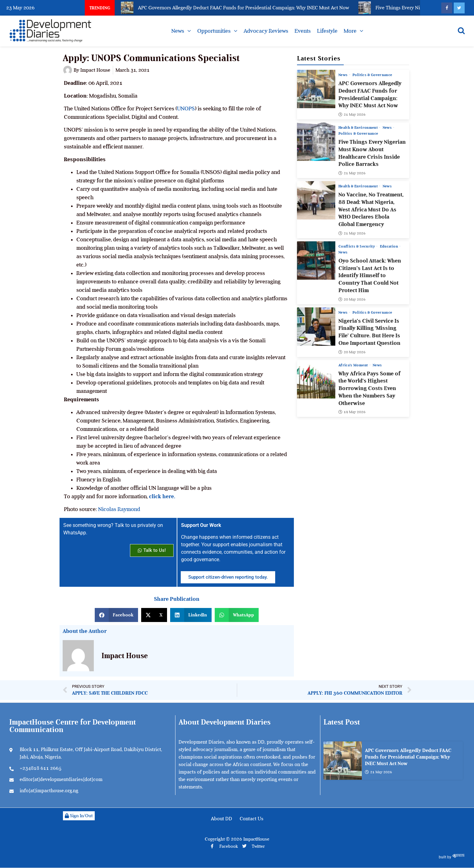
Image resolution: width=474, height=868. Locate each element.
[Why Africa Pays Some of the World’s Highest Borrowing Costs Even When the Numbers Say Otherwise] (316, 379)
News (178, 31)
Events (303, 31)
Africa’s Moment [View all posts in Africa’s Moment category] (354, 365)
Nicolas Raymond (119, 509)
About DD (222, 819)
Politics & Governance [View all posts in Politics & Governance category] (372, 75)
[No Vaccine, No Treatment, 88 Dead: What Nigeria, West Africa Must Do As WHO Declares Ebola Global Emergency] (316, 200)
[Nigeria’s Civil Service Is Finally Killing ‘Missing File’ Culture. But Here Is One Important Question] (316, 327)
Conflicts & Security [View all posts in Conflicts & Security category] (357, 246)
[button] (117, 615)
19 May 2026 (352, 412)
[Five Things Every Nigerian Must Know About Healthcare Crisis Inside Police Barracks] (316, 142)
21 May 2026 (352, 114)
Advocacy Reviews (266, 31)
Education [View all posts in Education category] (390, 246)
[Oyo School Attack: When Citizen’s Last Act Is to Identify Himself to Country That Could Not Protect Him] (316, 260)
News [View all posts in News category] (344, 75)
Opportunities (214, 31)
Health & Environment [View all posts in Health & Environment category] (359, 128)
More (350, 31)
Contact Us (251, 819)
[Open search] (461, 31)
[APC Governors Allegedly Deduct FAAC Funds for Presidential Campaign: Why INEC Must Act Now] (316, 89)
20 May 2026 (352, 299)
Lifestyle (327, 31)
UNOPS (186, 109)
